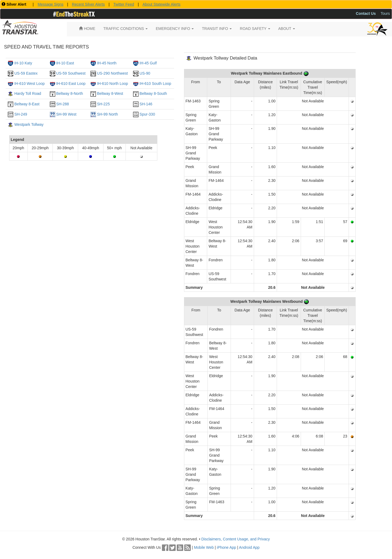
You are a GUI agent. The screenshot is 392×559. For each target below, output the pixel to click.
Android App (249, 547)
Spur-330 (147, 114)
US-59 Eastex (26, 73)
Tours (385, 13)
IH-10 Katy (23, 63)
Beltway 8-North (70, 93)
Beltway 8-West (110, 93)
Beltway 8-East (27, 104)
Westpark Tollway (29, 124)
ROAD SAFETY (255, 29)
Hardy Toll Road (28, 93)
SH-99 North (107, 114)
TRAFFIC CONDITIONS (126, 29)
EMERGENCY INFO (175, 29)
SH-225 (103, 104)
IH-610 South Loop (155, 84)
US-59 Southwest (71, 73)
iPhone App (227, 547)
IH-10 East (65, 63)
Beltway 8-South (153, 93)
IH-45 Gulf (148, 63)
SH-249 (21, 114)
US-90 (145, 73)
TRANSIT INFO (217, 29)
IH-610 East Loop (71, 84)
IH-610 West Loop (30, 84)
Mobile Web (204, 547)
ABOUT (287, 29)
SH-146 (146, 104)
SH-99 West (66, 114)
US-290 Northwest (112, 73)
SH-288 (62, 104)
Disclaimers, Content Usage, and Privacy (235, 539)
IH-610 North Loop (112, 84)
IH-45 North (107, 63)
